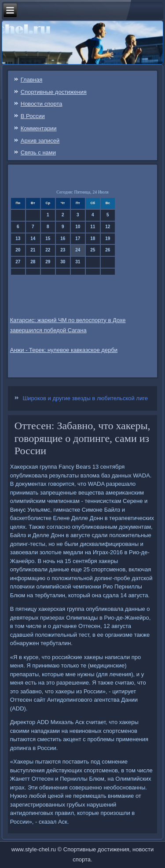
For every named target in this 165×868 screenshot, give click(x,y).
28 (33, 262)
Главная (31, 80)
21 (33, 250)
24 (78, 250)
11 (93, 227)
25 (93, 250)
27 (18, 262)
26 (108, 250)
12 (108, 227)
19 (108, 239)
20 (18, 250)
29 (48, 262)
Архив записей (40, 141)
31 (78, 262)
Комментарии (39, 128)
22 (48, 250)
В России (33, 116)
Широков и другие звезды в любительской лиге (85, 398)
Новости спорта (42, 104)
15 (48, 239)
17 (78, 239)
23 (63, 250)
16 (63, 239)
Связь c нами (38, 152)
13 (18, 239)
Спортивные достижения (54, 92)
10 (78, 227)
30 (63, 262)
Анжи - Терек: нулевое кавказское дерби (64, 350)
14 (33, 239)
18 (93, 239)
